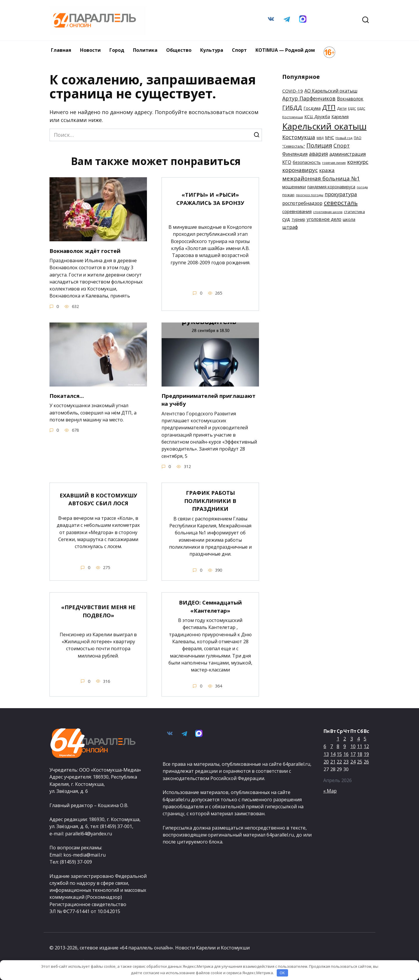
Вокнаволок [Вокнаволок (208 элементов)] (350, 99)
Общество (179, 50)
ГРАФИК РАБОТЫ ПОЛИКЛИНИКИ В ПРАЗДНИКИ (210, 501)
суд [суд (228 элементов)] (286, 219)
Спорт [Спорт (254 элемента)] (342, 146)
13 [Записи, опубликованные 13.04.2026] (326, 754)
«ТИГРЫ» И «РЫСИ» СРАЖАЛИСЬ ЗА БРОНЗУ (210, 199)
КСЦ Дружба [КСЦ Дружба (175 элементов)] (317, 117)
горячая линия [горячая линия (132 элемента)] (334, 163)
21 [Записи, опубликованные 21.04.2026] (333, 762)
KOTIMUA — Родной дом (285, 50)
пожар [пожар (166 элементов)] (288, 195)
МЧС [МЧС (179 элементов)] (330, 138)
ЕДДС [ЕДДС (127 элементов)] (352, 108)
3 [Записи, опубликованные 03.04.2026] (352, 739)
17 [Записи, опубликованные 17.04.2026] (353, 754)
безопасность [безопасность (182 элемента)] (307, 162)
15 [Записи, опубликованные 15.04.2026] (339, 754)
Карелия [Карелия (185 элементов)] (340, 116)
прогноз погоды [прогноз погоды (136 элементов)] (310, 195)
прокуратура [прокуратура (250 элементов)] (341, 194)
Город (117, 50)
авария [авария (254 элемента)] (318, 154)
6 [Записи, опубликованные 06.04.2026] (325, 747)
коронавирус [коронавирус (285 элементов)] (300, 170)
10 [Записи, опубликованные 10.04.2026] (353, 747)
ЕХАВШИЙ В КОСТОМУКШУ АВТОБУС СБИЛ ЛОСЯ (98, 499)
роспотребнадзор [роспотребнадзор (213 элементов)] (302, 203)
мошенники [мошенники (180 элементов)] (294, 187)
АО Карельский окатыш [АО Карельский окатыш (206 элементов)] (331, 91)
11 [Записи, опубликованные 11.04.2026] (360, 747)
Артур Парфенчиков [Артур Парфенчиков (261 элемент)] (309, 98)
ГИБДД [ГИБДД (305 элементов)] (292, 108)
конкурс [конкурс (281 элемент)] (358, 162)
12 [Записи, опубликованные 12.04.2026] (366, 747)
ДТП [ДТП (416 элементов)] (329, 107)
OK (282, 973)
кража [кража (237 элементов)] (327, 170)
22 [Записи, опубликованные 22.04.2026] (339, 762)
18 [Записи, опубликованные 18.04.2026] (360, 754)
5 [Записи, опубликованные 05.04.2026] (365, 739)
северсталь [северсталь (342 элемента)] (341, 203)
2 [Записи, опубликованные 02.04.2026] (345, 739)
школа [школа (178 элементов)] (349, 219)
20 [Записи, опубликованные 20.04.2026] (326, 762)
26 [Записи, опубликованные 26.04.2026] (366, 762)
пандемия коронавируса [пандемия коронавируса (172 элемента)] (331, 187)
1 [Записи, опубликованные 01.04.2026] (338, 739)
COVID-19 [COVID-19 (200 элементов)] (293, 91)
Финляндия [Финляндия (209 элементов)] (295, 154)
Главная (61, 50)
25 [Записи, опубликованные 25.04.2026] (360, 762)
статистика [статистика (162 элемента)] (354, 212)
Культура (212, 50)
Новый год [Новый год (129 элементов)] (344, 138)
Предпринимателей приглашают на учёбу (196, 400)
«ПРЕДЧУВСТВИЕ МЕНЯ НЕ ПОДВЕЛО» (98, 611)
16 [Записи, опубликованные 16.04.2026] (346, 754)
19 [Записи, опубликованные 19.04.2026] (366, 754)
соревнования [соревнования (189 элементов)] (297, 211)
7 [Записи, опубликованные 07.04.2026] (332, 747)
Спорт (239, 50)
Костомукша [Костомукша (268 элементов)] (299, 137)
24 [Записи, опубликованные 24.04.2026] (353, 762)
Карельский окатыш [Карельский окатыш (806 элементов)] (324, 126)
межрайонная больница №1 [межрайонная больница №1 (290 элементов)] (321, 178)
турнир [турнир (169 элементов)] (298, 219)
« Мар (330, 791)
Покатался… (69, 396)
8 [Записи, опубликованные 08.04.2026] (338, 747)
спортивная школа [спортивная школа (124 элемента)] (328, 212)
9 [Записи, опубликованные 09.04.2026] (345, 747)
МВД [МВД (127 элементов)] (320, 138)
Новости (90, 50)
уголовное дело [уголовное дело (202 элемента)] (324, 219)
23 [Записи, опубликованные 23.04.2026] (346, 762)
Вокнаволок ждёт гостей (88, 250)
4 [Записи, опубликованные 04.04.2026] (358, 739)
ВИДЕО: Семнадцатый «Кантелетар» (210, 606)
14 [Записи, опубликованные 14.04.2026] (333, 754)
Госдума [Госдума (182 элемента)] (312, 108)
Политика (145, 50)
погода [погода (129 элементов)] (362, 187)
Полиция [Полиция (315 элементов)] (319, 145)
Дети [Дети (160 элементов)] (342, 108)
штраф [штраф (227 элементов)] (290, 227)
